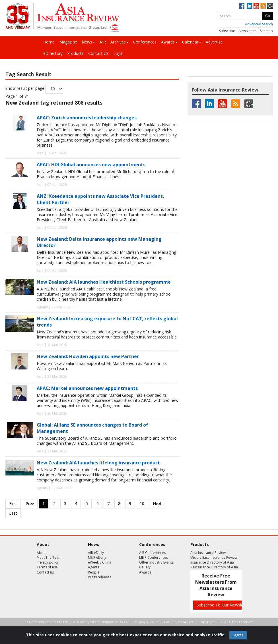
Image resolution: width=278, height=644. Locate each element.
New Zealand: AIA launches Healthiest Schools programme (104, 282)
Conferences (145, 42)
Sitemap (266, 31)
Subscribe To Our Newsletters (224, 605)
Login (118, 53)
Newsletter (247, 31)
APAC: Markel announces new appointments (87, 388)
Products (75, 53)
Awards (169, 42)
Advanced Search (259, 24)
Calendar (192, 42)
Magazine (68, 42)
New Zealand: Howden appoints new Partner (88, 356)
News (88, 42)
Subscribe (227, 31)
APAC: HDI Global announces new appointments (91, 165)
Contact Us (98, 53)
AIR (103, 42)
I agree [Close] (238, 635)
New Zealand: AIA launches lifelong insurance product (98, 463)
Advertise (214, 42)
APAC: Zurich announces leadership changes (87, 118)
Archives (120, 42)
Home (49, 42)
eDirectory (53, 53)
